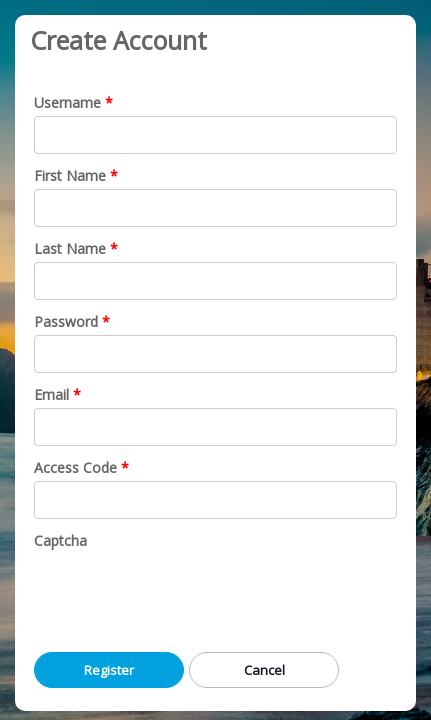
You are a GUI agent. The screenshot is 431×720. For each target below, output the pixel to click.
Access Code (75, 467)
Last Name (70, 248)
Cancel (264, 670)
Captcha (60, 540)
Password (66, 321)
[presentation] (186, 593)
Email (51, 394)
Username (67, 102)
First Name (70, 175)
